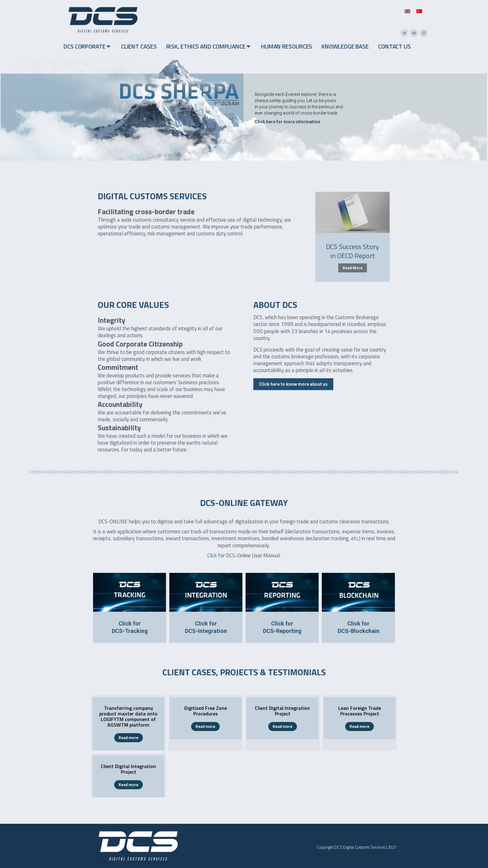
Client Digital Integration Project (282, 711)
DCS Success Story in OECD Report (352, 251)
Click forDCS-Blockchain (359, 627)
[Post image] (352, 212)
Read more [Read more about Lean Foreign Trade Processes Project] (359, 727)
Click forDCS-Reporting (282, 627)
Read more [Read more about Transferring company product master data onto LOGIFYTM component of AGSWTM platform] (129, 738)
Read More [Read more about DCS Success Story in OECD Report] (353, 268)
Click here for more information (287, 122)
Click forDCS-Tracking (130, 627)
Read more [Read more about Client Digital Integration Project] (283, 727)
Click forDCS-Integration (206, 627)
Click (212, 555)
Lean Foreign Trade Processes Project (360, 711)
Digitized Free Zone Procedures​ (206, 711)
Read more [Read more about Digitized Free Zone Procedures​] (205, 727)
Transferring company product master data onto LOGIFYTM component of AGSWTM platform (128, 716)
